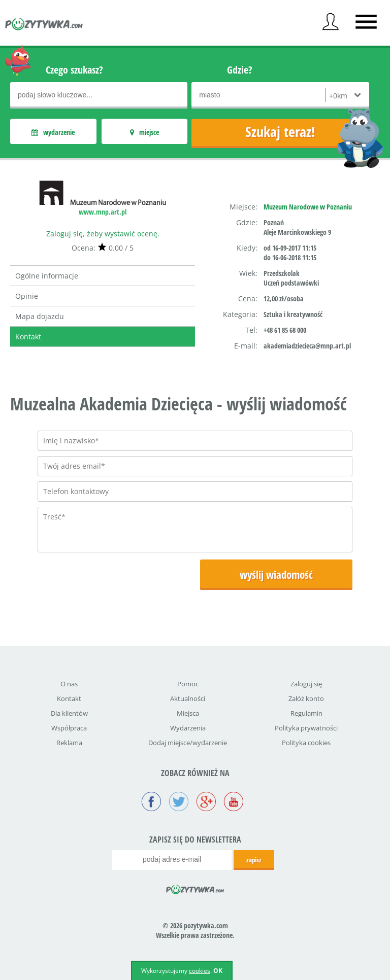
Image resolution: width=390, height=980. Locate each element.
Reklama (69, 743)
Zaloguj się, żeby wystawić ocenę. (103, 234)
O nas (69, 684)
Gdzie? (240, 70)
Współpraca (69, 728)
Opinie (27, 296)
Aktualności (188, 698)
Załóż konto (306, 698)
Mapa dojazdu (40, 316)
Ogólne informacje (47, 276)
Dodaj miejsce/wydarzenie (188, 743)
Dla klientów (69, 713)
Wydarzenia (188, 728)
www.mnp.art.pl (103, 212)
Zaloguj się (306, 684)
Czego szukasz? (74, 70)
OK (218, 971)
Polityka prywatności (306, 728)
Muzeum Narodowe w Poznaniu (308, 207)
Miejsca (188, 713)
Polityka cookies (306, 743)
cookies (200, 971)
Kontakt (28, 337)
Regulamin (306, 713)
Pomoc (188, 684)
